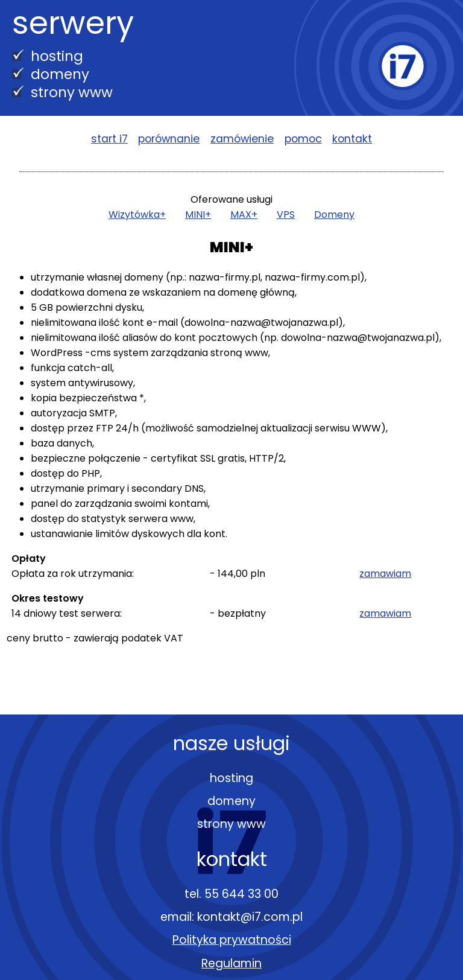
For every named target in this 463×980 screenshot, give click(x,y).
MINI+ (198, 215)
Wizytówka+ (137, 215)
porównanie (169, 139)
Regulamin (231, 963)
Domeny (334, 215)
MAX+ (244, 215)
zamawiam (385, 574)
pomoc (303, 139)
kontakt (352, 139)
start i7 (109, 139)
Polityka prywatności (232, 940)
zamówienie (242, 139)
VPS (286, 215)
